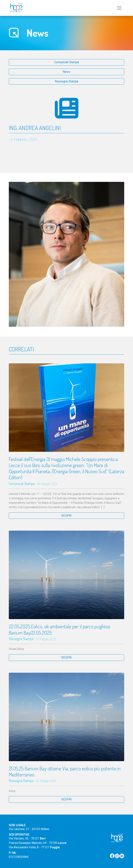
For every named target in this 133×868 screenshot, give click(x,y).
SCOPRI (66, 516)
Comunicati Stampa (67, 62)
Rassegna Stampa (66, 81)
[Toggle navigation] (119, 8)
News (66, 72)
